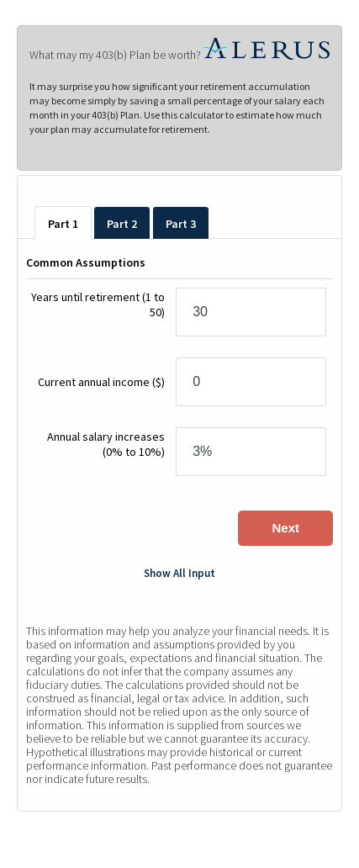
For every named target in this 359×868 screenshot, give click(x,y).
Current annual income (101, 382)
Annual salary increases (106, 444)
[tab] (63, 223)
